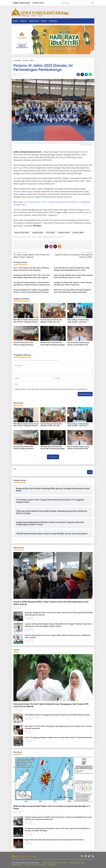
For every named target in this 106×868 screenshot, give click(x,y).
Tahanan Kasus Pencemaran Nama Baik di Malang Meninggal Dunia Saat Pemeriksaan (53, 344)
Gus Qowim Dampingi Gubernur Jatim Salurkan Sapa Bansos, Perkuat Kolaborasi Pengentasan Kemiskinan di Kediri (32, 284)
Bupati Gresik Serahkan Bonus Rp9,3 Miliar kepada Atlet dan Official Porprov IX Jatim (73, 276)
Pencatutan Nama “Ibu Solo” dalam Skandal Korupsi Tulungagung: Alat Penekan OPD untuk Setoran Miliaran (51, 705)
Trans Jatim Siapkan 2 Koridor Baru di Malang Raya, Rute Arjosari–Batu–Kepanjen (31, 269)
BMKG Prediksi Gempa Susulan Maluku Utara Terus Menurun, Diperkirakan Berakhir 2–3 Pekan (52, 807)
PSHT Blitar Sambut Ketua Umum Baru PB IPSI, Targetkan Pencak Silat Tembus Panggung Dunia (26, 321)
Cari (15, 469)
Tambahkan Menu (38, 3)
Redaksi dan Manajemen (51, 863)
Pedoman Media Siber (77, 863)
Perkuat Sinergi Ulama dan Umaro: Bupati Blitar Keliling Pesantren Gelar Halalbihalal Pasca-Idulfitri (57, 636)
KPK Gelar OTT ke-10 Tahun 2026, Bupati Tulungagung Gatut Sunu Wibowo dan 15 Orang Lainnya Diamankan (58, 727)
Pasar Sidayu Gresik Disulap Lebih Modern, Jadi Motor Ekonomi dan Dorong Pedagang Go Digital (79, 321)
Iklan (64, 863)
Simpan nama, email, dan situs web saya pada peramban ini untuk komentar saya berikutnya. (52, 389)
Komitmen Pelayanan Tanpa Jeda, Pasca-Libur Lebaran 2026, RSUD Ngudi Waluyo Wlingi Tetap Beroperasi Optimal (59, 614)
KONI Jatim (50, 232)
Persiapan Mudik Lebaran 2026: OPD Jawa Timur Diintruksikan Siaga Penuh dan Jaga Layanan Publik (32, 276)
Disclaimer (52, 865)
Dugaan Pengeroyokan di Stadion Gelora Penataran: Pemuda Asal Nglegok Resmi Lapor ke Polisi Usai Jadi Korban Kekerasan (59, 818)
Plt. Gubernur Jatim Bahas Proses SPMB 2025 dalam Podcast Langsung (32, 255)
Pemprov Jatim (64, 232)
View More (53, 457)
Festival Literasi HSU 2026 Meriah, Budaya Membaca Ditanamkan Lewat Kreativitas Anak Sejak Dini (25, 344)
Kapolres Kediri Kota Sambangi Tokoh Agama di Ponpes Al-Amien (74, 255)
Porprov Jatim (78, 232)
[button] (92, 3)
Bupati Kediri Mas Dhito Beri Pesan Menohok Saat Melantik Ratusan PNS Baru (54, 840)
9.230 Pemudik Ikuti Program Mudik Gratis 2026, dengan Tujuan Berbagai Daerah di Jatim (72, 269)
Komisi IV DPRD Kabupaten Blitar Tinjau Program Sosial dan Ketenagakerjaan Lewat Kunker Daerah (51, 603)
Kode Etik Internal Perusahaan (35, 865)
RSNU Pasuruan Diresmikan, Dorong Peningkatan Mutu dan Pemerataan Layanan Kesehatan (73, 291)
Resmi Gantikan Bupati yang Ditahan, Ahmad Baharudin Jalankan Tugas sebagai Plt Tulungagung (78, 344)
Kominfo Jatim (38, 232)
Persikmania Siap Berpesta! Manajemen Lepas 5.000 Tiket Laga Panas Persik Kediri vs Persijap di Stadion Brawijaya (57, 830)
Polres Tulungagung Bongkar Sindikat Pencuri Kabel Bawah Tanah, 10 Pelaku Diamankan (58, 737)
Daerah (16, 75)
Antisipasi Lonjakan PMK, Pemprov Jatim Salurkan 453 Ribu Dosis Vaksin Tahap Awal (73, 284)
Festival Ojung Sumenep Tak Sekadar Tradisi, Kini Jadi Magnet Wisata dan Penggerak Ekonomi (52, 321)
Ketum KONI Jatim (22, 232)
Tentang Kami (17, 865)
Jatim (20, 75)
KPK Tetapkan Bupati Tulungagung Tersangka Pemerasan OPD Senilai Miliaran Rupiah (57, 715)
